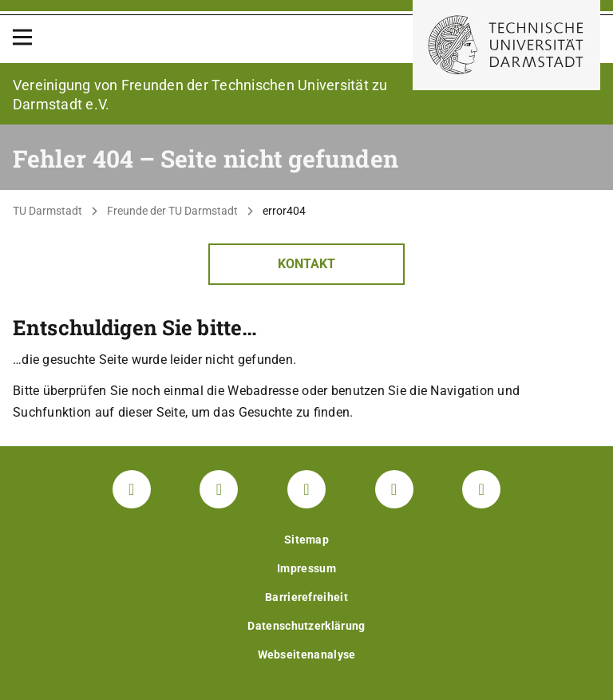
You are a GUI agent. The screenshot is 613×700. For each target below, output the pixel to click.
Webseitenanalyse (307, 655)
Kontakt (306, 264)
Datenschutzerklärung (306, 626)
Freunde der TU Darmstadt (172, 211)
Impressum (306, 568)
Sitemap (306, 540)
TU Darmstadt (47, 211)
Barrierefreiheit (306, 597)
